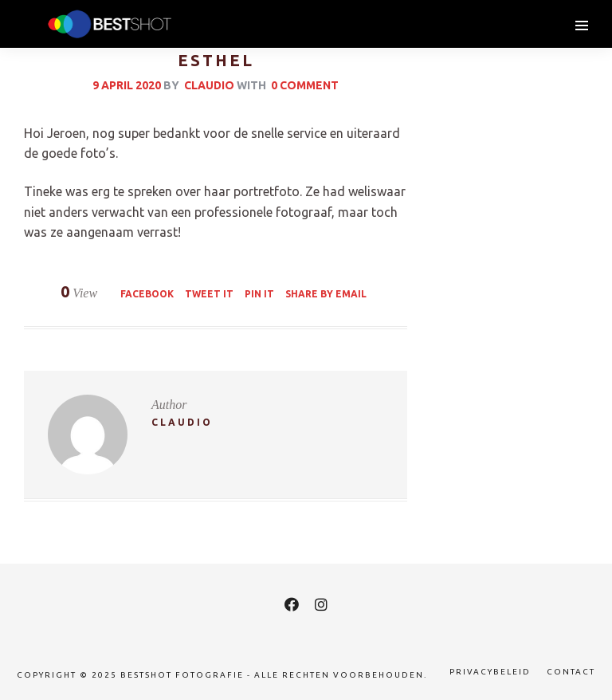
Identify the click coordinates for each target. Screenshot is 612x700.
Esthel (216, 60)
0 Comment (305, 85)
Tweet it (209, 294)
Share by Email (326, 294)
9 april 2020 (127, 85)
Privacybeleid (490, 672)
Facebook (147, 294)
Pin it (259, 294)
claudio (209, 85)
